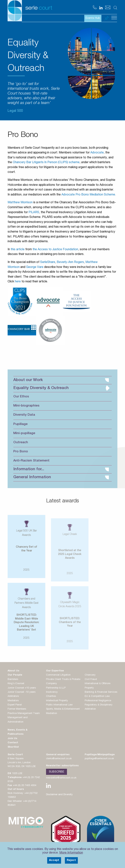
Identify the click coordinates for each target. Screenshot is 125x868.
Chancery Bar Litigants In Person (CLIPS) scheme (46, 163)
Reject (71, 860)
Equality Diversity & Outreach (61, 388)
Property (89, 688)
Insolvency (52, 692)
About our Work (61, 380)
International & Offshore (98, 684)
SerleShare (48, 262)
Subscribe (57, 772)
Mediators (13, 701)
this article (18, 250)
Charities (51, 696)
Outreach (21, 443)
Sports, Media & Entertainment (63, 709)
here (18, 282)
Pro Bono (21, 452)
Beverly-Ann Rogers (70, 262)
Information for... (61, 469)
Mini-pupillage (24, 433)
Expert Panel (15, 705)
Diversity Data (24, 415)
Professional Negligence (98, 701)
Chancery (90, 675)
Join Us (12, 739)
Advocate (97, 153)
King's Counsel (16, 684)
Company (51, 684)
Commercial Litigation (58, 675)
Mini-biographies (26, 406)
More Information (71, 853)
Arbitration (90, 709)
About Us (13, 671)
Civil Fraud (91, 679)
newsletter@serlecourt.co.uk (61, 778)
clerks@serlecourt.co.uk (59, 759)
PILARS (34, 213)
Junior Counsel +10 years (22, 688)
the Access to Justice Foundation (55, 250)
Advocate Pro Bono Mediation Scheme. (89, 195)
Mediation (52, 714)
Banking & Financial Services (101, 692)
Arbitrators (13, 696)
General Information (61, 477)
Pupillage (20, 424)
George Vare (35, 267)
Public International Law (59, 705)
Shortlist (13, 747)
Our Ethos (21, 397)
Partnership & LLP (56, 688)
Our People (15, 675)
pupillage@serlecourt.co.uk (99, 759)
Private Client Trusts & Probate (63, 679)
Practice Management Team (24, 714)
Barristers (13, 679)
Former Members (17, 709)
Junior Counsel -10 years (21, 692)
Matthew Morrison (20, 203)
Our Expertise (55, 671)
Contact (13, 743)
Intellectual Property (57, 701)
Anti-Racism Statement (31, 461)
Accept (54, 860)
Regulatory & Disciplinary (99, 705)
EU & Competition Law (97, 696)
